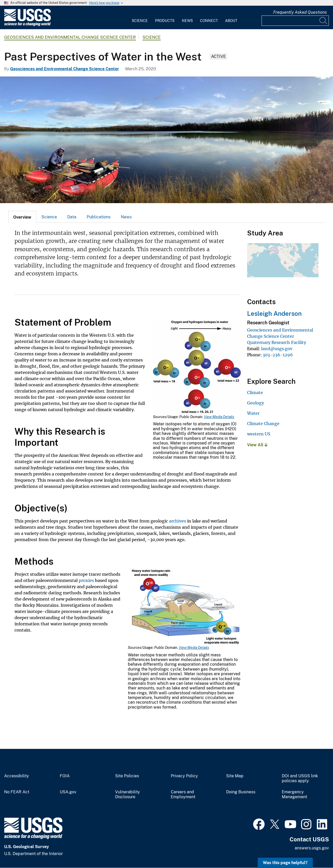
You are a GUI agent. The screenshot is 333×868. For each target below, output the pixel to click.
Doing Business (241, 792)
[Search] (324, 21)
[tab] (22, 217)
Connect (209, 21)
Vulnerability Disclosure (128, 794)
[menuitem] (140, 18)
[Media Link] (197, 367)
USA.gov (68, 792)
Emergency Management (294, 794)
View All (257, 445)
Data (72, 217)
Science (140, 21)
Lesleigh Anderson (274, 313)
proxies (86, 580)
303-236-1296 (278, 355)
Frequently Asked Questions (300, 12)
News (187, 21)
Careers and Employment (183, 794)
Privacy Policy (184, 776)
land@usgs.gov (277, 349)
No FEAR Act (17, 792)
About (231, 21)
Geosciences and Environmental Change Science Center (70, 37)
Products (165, 21)
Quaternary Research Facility (277, 342)
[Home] (27, 25)
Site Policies (127, 776)
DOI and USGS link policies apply (300, 778)
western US (259, 434)
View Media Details (219, 417)
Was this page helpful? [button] (285, 863)
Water (253, 413)
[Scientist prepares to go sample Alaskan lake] (166, 140)
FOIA (65, 776)
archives (177, 521)
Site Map (235, 776)
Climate (255, 393)
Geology (256, 403)
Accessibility (17, 776)
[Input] (295, 21)
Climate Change (263, 424)
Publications (99, 217)
